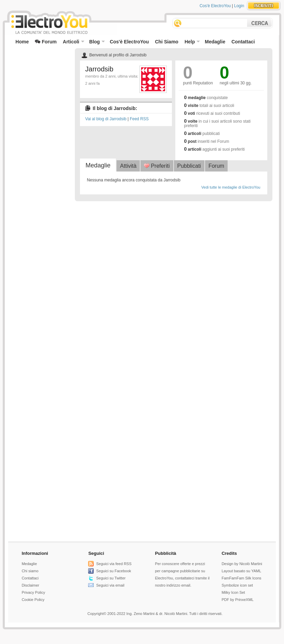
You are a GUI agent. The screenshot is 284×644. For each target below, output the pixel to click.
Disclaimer (30, 585)
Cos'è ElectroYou (215, 6)
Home (22, 42)
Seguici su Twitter (111, 578)
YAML (256, 571)
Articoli (74, 42)
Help (192, 42)
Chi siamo (30, 571)
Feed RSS (139, 119)
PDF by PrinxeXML (238, 600)
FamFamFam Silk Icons (241, 578)
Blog (97, 42)
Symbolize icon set (237, 585)
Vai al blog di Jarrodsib (106, 119)
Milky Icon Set (233, 592)
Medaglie (215, 42)
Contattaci (243, 42)
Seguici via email (110, 585)
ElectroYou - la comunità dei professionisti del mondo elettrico (49, 23)
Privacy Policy (33, 592)
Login (239, 6)
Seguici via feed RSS (114, 564)
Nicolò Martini (251, 564)
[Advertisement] (39, 64)
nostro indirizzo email (172, 585)
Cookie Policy (33, 600)
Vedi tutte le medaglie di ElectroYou (231, 187)
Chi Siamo (166, 42)
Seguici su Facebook (113, 571)
